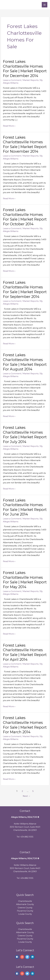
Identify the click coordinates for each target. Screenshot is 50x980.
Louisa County (25, 914)
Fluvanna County (25, 911)
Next (27, 796)
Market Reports (31, 80)
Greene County (25, 908)
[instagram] (22, 957)
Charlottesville (25, 901)
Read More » (9, 126)
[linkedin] (33, 957)
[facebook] (17, 957)
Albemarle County (25, 904)
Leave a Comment (12, 80)
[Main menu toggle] (45, 5)
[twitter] (28, 957)
